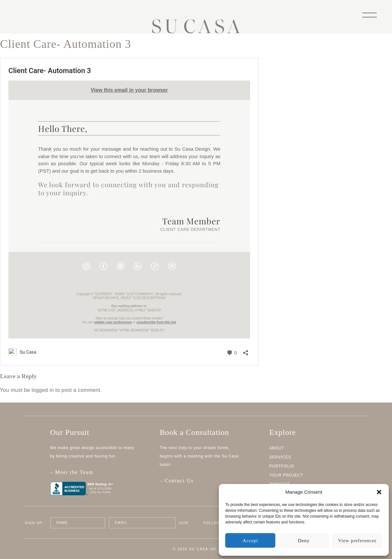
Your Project (286, 475)
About (277, 448)
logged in (43, 390)
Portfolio (282, 466)
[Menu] (370, 14)
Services (280, 457)
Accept (250, 541)
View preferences (357, 541)
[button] (379, 492)
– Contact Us (177, 481)
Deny (304, 541)
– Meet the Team (97, 476)
